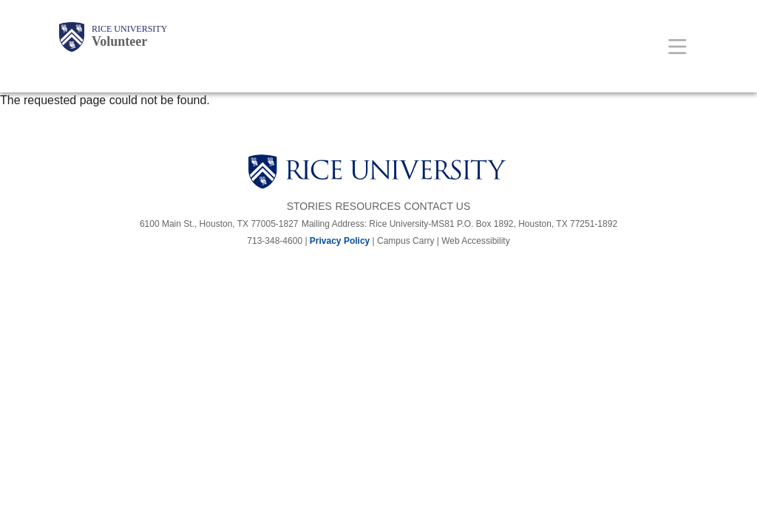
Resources (368, 206)
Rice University (129, 29)
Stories (309, 206)
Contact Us (438, 206)
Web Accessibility (475, 241)
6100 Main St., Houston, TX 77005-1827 (219, 224)
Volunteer (119, 41)
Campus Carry (405, 241)
